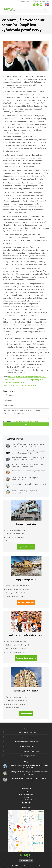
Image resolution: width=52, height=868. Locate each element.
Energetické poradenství (27, 756)
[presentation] (4, 863)
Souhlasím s (22, 421)
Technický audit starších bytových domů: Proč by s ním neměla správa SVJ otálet (29, 773)
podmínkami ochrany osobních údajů (26, 421)
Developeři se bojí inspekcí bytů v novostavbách (25, 479)
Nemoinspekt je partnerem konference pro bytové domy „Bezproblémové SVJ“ (28, 452)
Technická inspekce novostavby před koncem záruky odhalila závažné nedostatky (29, 766)
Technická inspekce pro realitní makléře (27, 742)
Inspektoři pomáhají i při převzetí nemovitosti (25, 492)
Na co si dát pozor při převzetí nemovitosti (29, 484)
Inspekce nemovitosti (27, 737)
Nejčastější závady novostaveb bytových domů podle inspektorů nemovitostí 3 (28, 459)
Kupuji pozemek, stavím (27, 746)
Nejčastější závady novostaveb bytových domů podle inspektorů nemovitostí (28, 445)
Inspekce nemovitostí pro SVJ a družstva (27, 751)
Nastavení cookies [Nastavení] (26, 861)
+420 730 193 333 (26, 2)
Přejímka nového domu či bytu (27, 732)
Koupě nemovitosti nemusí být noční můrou (29, 471)
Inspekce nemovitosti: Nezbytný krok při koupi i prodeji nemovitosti (27, 465)
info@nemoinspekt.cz (42, 2)
